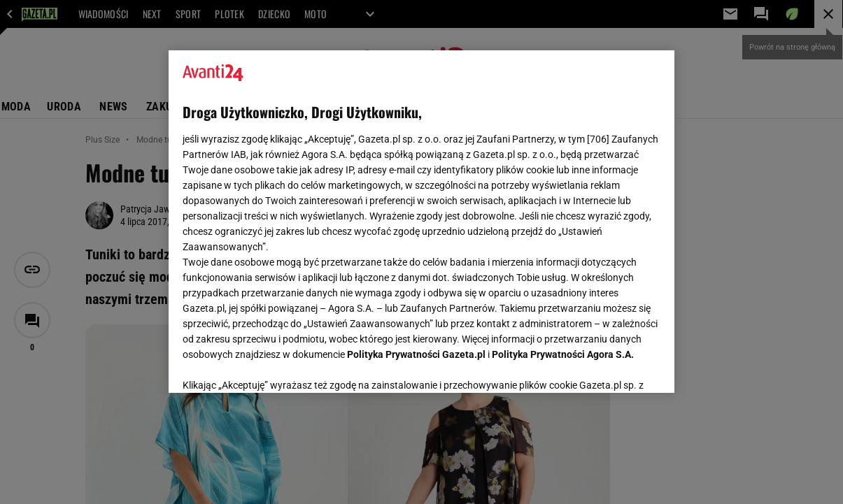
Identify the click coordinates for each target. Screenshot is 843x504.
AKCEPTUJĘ (613, 366)
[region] (421, 222)
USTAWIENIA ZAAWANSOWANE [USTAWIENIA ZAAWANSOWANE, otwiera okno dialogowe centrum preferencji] (274, 365)
